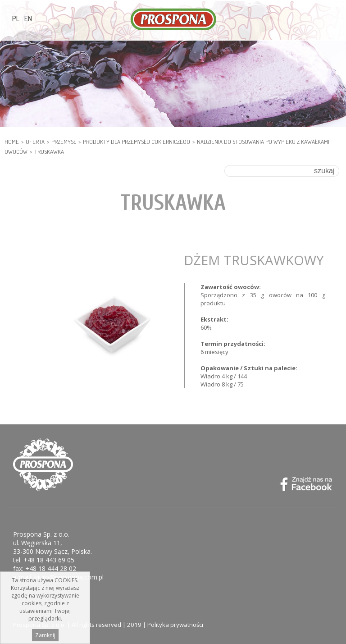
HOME (12, 142)
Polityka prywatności (175, 625)
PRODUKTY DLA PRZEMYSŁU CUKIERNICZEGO (137, 142)
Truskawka (49, 152)
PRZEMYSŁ (64, 142)
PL (16, 18)
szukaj (324, 171)
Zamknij (45, 635)
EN (28, 18)
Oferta (35, 142)
